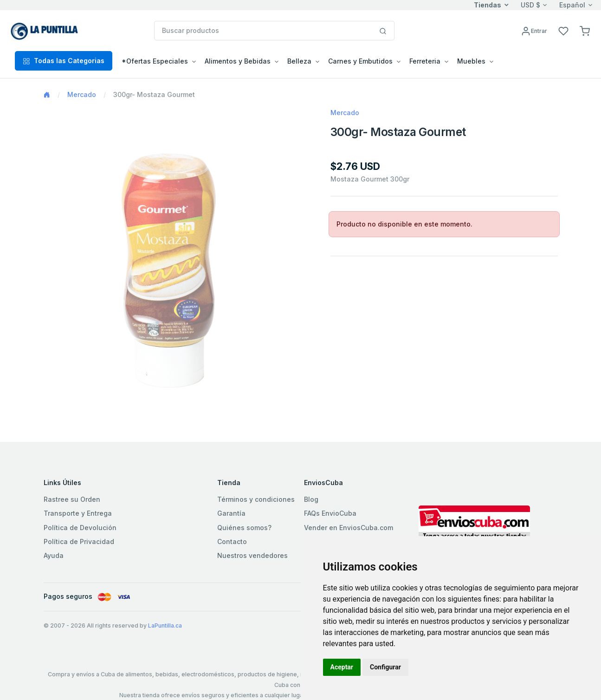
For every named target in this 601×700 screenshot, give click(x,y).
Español (572, 5)
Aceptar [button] (342, 667)
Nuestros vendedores (252, 555)
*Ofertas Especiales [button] (155, 61)
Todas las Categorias (64, 61)
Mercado (82, 94)
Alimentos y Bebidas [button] (238, 61)
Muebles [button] (471, 61)
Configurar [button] (385, 667)
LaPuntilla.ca (165, 625)
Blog (311, 499)
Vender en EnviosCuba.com (349, 528)
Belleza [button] (299, 61)
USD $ (530, 5)
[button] (585, 30)
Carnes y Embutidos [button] (360, 61)
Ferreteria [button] (425, 61)
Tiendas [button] (488, 5)
